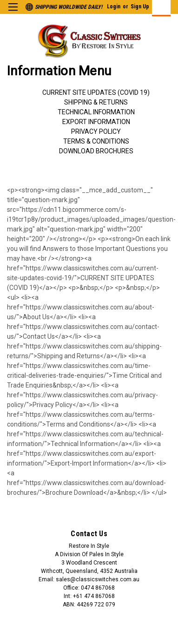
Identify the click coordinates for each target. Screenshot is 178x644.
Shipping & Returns (96, 102)
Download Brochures (96, 151)
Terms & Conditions (96, 141)
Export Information (96, 122)
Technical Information (96, 112)
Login (114, 7)
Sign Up (140, 7)
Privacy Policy (96, 131)
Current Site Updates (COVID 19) (96, 92)
